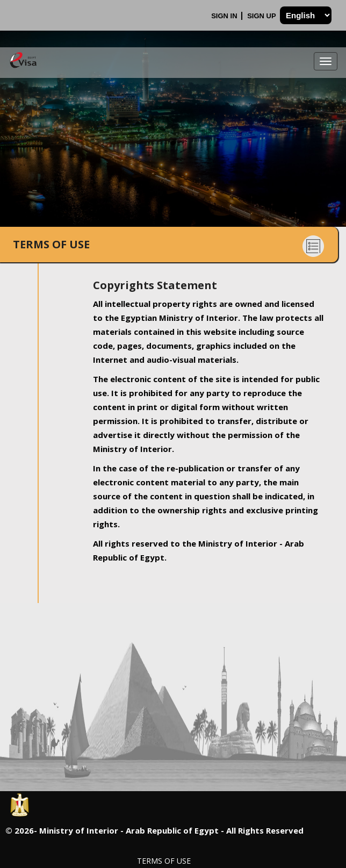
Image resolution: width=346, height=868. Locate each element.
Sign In (225, 16)
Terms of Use (164, 861)
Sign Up (262, 16)
